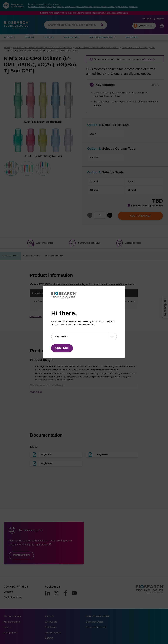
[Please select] (84, 337)
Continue (62, 348)
